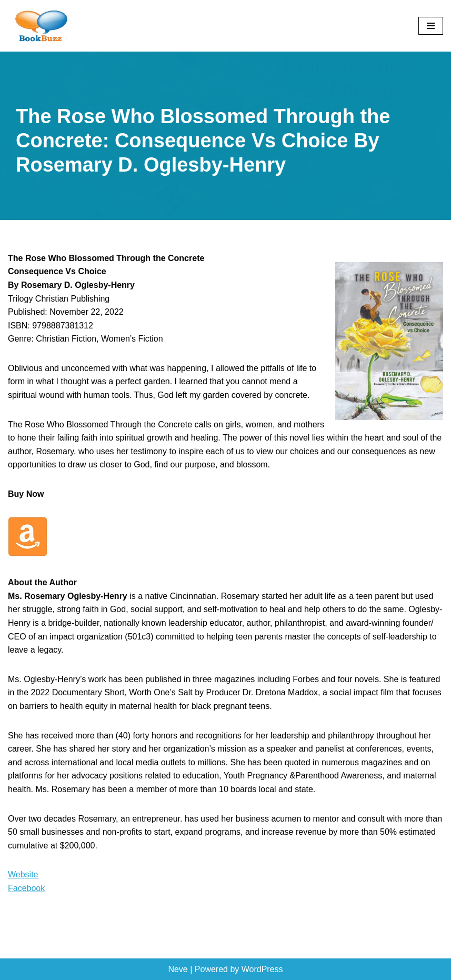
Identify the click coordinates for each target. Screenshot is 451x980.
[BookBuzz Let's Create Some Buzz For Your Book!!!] (39, 26)
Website (23, 874)
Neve (178, 969)
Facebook (26, 888)
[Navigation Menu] (431, 26)
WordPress (262, 969)
